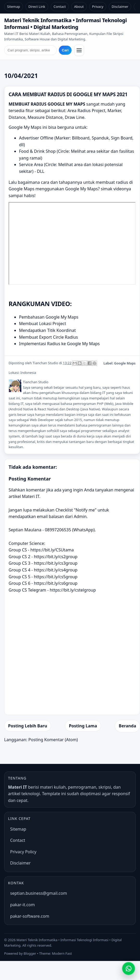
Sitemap (14, 7)
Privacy (98, 7)
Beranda (127, 726)
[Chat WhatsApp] (129, 969)
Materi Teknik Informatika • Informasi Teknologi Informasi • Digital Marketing (65, 24)
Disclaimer (120, 7)
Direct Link (37, 7)
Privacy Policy (23, 852)
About (79, 7)
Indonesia (28, 373)
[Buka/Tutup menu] (79, 50)
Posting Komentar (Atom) (53, 740)
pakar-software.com (30, 916)
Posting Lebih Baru (28, 726)
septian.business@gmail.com (39, 893)
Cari (65, 50)
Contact (60, 7)
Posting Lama (83, 726)
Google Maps (125, 363)
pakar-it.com (23, 905)
